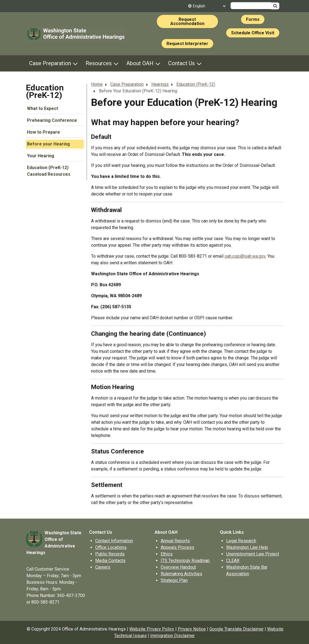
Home (97, 84)
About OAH (140, 63)
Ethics (167, 554)
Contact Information (114, 541)
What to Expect (43, 108)
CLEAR (233, 561)
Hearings (160, 84)
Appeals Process (177, 547)
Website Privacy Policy (152, 629)
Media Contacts (110, 561)
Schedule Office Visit (253, 33)
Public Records (110, 554)
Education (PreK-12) (45, 91)
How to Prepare (43, 132)
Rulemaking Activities (181, 574)
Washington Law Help (247, 547)
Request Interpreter (187, 44)
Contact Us (181, 63)
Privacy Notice (192, 629)
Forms (253, 19)
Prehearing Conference (52, 120)
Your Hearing (41, 156)
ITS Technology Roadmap (185, 561)
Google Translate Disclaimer (236, 629)
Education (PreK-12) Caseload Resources (49, 171)
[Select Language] (209, 6)
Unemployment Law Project (253, 554)
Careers (103, 567)
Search (275, 6)
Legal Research (241, 541)
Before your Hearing (48, 144)
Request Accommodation (187, 21)
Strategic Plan (174, 580)
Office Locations (111, 547)
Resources (99, 63)
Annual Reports (175, 541)
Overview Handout (178, 567)
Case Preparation (50, 63)
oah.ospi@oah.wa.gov (245, 256)
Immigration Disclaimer (173, 636)
